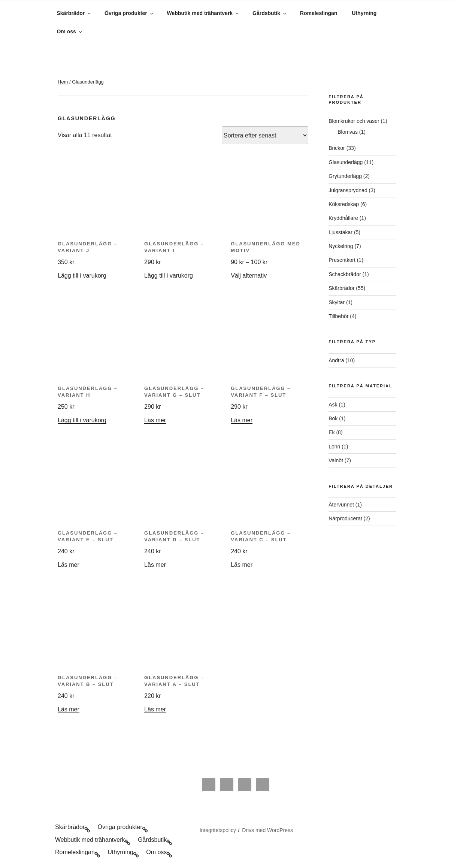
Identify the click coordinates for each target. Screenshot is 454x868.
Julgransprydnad (348, 190)
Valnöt (336, 460)
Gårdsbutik (270, 13)
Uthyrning (364, 13)
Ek (332, 432)
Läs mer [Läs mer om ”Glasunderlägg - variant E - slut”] (69, 565)
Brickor (337, 148)
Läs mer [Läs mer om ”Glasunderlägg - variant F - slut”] (242, 420)
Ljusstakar (340, 232)
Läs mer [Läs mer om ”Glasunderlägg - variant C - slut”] (242, 565)
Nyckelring (341, 246)
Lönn (334, 447)
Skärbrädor (75, 13)
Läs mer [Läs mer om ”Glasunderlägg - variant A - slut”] (155, 709)
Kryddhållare (343, 218)
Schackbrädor (345, 274)
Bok (333, 418)
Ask (333, 405)
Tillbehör (338, 316)
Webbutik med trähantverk (204, 13)
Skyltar (337, 302)
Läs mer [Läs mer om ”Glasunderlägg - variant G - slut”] (155, 420)
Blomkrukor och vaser (354, 121)
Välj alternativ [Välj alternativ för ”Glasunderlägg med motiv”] (249, 276)
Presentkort (342, 260)
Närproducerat (345, 518)
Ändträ (336, 360)
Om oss (70, 31)
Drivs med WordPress (267, 830)
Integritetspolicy (218, 830)
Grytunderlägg (345, 176)
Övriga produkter (129, 13)
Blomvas (348, 132)
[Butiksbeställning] (265, 135)
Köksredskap (344, 204)
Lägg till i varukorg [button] (82, 276)
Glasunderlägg (346, 162)
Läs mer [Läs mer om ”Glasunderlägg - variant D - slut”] (155, 565)
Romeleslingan (319, 13)
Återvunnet (341, 505)
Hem (63, 82)
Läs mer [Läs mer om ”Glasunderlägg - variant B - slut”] (69, 709)
